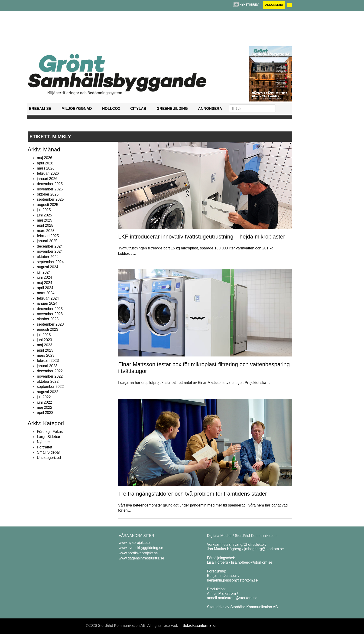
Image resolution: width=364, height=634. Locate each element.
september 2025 (50, 200)
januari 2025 (47, 241)
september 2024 (50, 262)
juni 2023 (44, 340)
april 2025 (45, 226)
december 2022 (50, 371)
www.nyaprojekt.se (134, 543)
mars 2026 (46, 168)
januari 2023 (47, 366)
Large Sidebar (49, 437)
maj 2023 (45, 345)
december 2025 (50, 184)
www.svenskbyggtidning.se (141, 548)
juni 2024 (44, 277)
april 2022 (45, 413)
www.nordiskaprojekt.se (138, 553)
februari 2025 (48, 236)
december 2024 (50, 246)
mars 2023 (46, 355)
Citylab (138, 109)
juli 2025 (44, 210)
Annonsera (274, 5)
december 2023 (50, 309)
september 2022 (50, 387)
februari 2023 (48, 361)
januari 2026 (47, 179)
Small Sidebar (49, 452)
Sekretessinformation (200, 626)
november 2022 (50, 376)
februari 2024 (48, 298)
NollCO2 (111, 109)
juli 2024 (44, 272)
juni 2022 (44, 402)
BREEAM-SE (40, 109)
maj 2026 (45, 158)
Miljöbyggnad (77, 109)
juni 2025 (44, 215)
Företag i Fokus (50, 432)
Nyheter (43, 442)
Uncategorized (49, 458)
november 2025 (50, 189)
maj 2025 (45, 220)
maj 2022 (45, 407)
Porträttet (45, 447)
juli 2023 (44, 335)
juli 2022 (44, 397)
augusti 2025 (48, 205)
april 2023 (45, 350)
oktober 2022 (48, 381)
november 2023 (50, 314)
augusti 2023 (48, 329)
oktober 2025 (48, 194)
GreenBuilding (172, 109)
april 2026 (45, 163)
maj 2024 (45, 283)
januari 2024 (47, 303)
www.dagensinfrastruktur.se (142, 558)
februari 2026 (48, 174)
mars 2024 (46, 293)
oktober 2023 (48, 319)
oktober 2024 (48, 257)
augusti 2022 (48, 392)
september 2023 (50, 324)
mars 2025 (46, 231)
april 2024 (45, 288)
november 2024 (50, 251)
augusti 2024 (48, 267)
